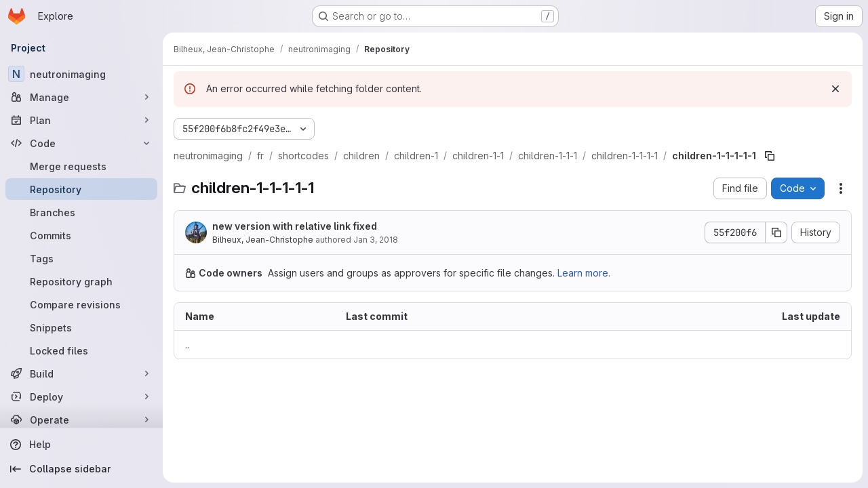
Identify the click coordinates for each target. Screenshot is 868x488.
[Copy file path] (770, 156)
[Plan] (81, 120)
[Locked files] (81, 350)
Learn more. (584, 273)
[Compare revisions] (81, 304)
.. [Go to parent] (187, 345)
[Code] (81, 143)
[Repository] (81, 189)
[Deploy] (81, 396)
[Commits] (81, 235)
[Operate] (81, 420)
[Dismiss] (835, 89)
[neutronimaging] (81, 74)
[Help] (81, 445)
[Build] (81, 373)
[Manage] (81, 97)
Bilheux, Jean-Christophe (263, 240)
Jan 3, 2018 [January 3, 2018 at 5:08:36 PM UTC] (376, 240)
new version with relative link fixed (295, 226)
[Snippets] (81, 327)
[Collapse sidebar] (81, 469)
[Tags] (81, 258)
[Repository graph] (81, 281)
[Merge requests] (81, 166)
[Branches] (81, 212)
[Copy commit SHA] (776, 232)
